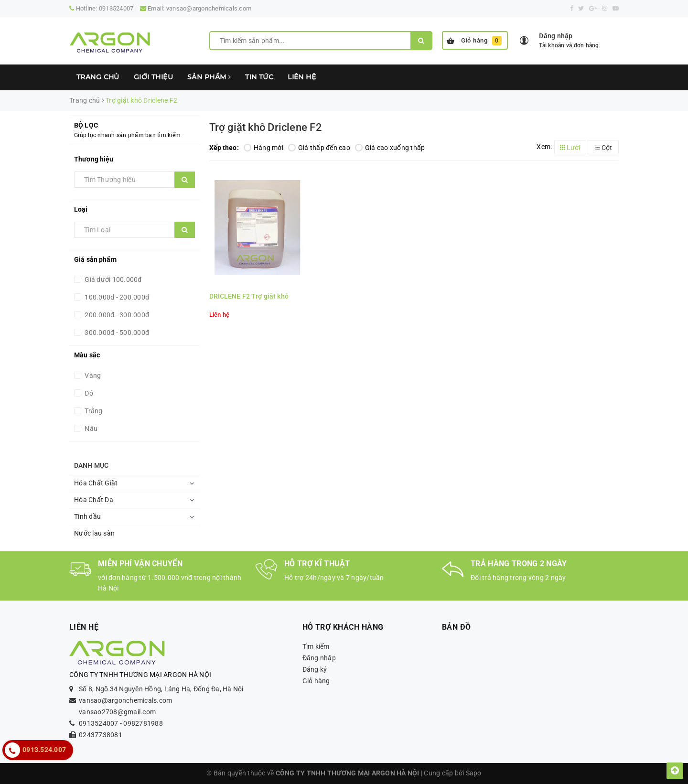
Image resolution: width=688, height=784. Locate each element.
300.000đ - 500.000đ (116, 333)
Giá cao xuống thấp (390, 148)
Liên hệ (302, 77)
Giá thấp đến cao (319, 148)
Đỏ (88, 393)
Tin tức (259, 77)
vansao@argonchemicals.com (209, 8)
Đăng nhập (319, 658)
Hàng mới (263, 148)
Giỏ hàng (474, 41)
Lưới (570, 148)
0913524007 (116, 8)
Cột (603, 148)
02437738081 (101, 735)
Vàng (92, 376)
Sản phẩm (209, 77)
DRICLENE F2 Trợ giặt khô (249, 296)
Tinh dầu (87, 516)
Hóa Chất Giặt (96, 483)
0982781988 (143, 723)
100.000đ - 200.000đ (116, 297)
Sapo (474, 773)
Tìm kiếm (316, 646)
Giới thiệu (153, 77)
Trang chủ (98, 77)
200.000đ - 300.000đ (116, 315)
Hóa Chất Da (94, 500)
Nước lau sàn (94, 533)
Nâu (90, 429)
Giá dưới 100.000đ (113, 279)
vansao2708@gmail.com (117, 712)
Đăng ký (315, 669)
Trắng (93, 411)
